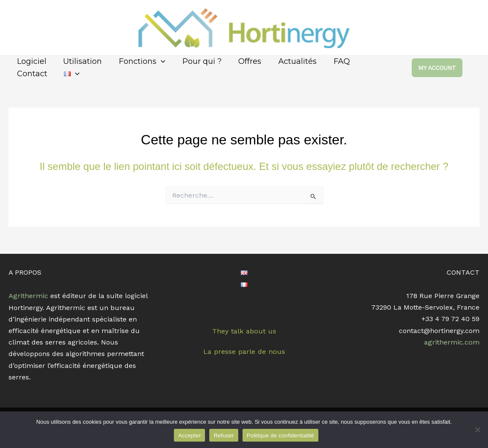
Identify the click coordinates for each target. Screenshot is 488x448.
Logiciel (31, 61)
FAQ (332, 61)
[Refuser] (477, 430)
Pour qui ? (196, 61)
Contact (370, 61)
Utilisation (80, 61)
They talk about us (244, 331)
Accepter (189, 435)
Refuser (224, 435)
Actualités (289, 61)
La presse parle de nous (244, 351)
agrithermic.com (452, 342)
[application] (157, 62)
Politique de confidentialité (280, 435)
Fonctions (138, 62)
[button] (446, 68)
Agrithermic (28, 296)
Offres (243, 61)
